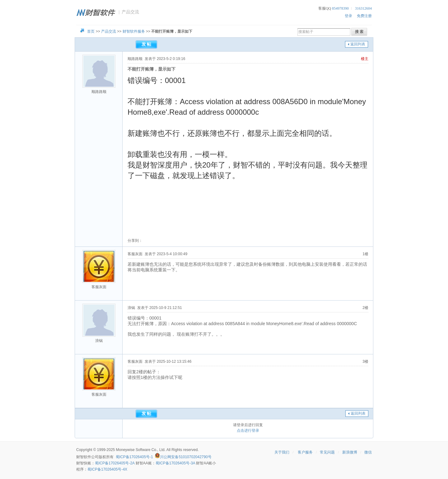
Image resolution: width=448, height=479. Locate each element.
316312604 (363, 8)
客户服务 (305, 452)
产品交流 (109, 31)
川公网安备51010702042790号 (186, 457)
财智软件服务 (134, 31)
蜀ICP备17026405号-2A (115, 463)
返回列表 (358, 44)
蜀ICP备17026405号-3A (175, 463)
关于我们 (282, 452)
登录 (348, 16)
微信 (368, 452)
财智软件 (84, 457)
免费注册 (364, 16)
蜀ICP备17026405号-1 (134, 457)
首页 (91, 31)
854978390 (340, 8)
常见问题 (327, 452)
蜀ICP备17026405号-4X (107, 469)
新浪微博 (350, 452)
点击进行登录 (248, 431)
